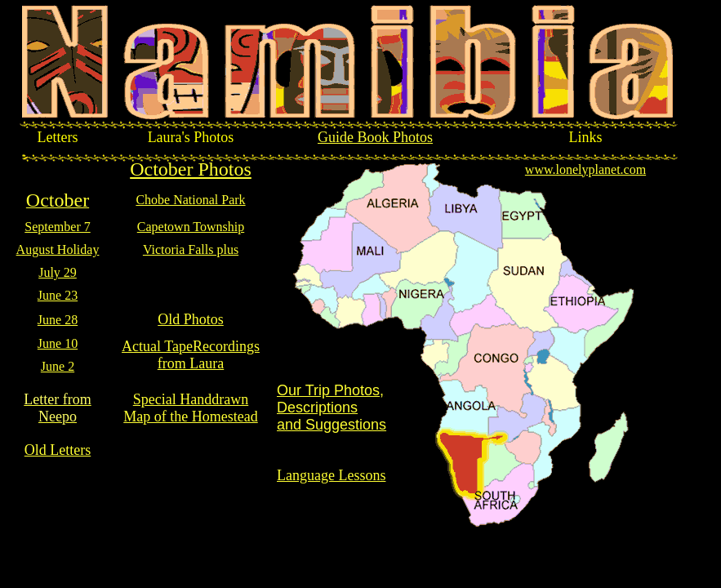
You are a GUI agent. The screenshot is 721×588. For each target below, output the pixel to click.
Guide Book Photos (375, 137)
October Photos (191, 169)
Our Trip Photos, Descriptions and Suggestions (332, 408)
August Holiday (58, 249)
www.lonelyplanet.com (585, 169)
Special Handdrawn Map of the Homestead (190, 408)
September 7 (57, 227)
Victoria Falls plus (191, 249)
